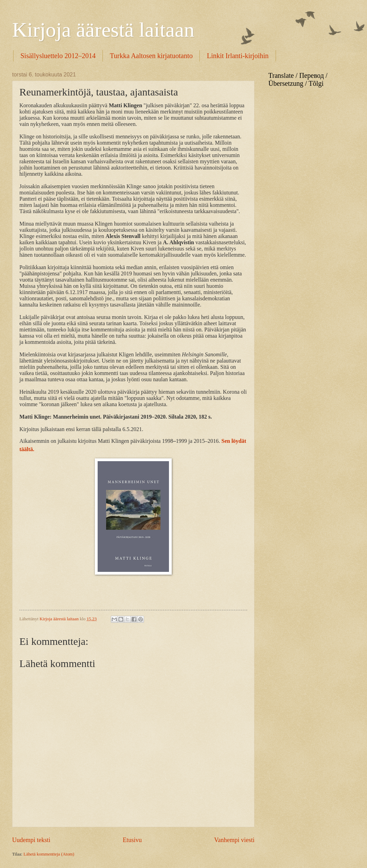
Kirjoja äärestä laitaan (103, 30)
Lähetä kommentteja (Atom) (49, 854)
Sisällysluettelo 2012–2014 (58, 56)
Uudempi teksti (31, 840)
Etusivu (132, 840)
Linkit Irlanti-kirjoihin (238, 56)
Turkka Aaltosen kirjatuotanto (151, 56)
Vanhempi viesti (234, 840)
